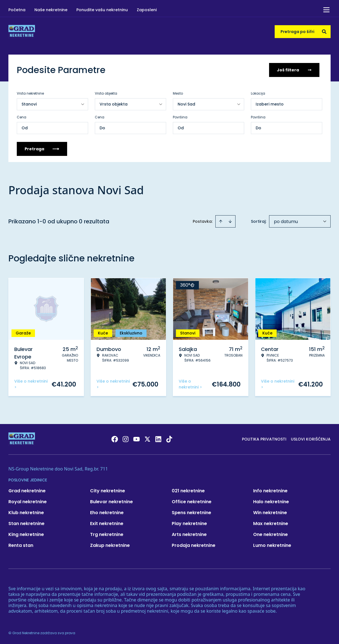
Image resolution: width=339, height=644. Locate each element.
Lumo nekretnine (272, 545)
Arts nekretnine (189, 534)
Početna (17, 10)
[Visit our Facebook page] (115, 439)
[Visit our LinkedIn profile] (158, 439)
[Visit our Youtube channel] (136, 439)
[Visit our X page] (147, 439)
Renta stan (21, 545)
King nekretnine (26, 534)
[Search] (324, 32)
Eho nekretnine (107, 513)
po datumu (286, 222)
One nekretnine (270, 534)
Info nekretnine (270, 491)
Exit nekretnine (107, 524)
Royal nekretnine (28, 502)
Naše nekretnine (51, 10)
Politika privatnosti (264, 439)
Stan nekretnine (26, 524)
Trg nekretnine (107, 534)
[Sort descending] (230, 221)
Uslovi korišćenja (311, 439)
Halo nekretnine (271, 502)
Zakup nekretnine (110, 545)
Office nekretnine (192, 502)
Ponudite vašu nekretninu (102, 10)
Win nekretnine (270, 513)
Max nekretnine (271, 524)
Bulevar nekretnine (111, 502)
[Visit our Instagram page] (126, 439)
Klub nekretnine (26, 513)
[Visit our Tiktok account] (169, 439)
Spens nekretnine (191, 513)
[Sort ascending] (221, 221)
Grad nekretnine (27, 491)
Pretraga (42, 149)
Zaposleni (147, 10)
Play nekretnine (189, 524)
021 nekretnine (188, 491)
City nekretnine (108, 491)
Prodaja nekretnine (194, 545)
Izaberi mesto (270, 104)
